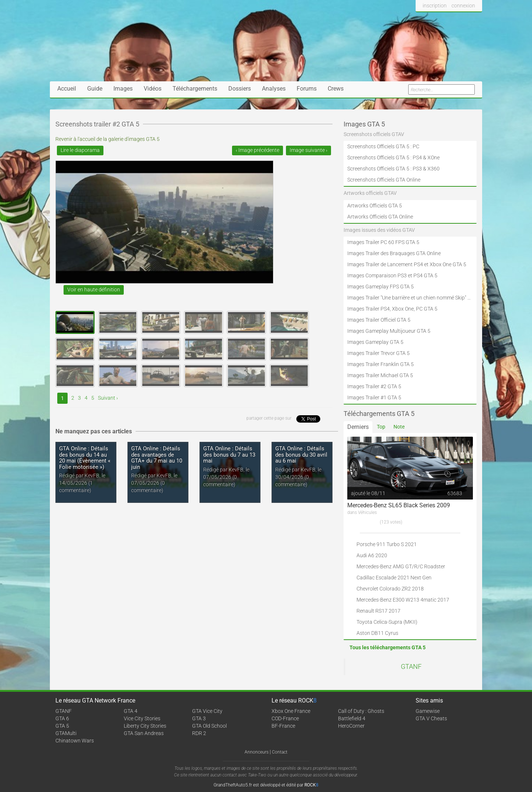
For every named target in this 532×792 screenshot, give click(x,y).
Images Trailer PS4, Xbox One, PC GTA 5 (392, 309)
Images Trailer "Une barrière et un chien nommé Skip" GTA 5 (410, 298)
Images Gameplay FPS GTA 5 (381, 287)
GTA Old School (209, 726)
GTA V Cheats (431, 718)
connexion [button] (463, 6)
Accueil (67, 89)
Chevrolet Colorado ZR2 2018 (390, 589)
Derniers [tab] (358, 427)
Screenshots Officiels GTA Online (384, 180)
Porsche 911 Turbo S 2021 (387, 544)
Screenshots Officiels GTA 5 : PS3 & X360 (393, 169)
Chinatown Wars (75, 741)
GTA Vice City (207, 711)
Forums (307, 89)
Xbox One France (291, 711)
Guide (95, 89)
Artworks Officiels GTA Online (380, 217)
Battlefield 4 (352, 718)
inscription (435, 6)
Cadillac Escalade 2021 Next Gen (394, 578)
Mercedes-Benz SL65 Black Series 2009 (399, 505)
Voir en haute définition (94, 290)
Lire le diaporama (80, 150)
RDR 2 (199, 733)
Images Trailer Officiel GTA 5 (379, 320)
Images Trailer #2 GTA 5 (374, 386)
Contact (280, 752)
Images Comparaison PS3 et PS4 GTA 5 (392, 275)
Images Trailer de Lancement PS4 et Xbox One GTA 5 (407, 264)
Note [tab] (399, 427)
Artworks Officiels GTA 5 (375, 206)
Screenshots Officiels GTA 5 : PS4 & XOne (393, 158)
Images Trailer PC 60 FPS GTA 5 (383, 242)
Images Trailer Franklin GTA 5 (381, 364)
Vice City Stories (142, 718)
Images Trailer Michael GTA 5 (380, 375)
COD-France (285, 718)
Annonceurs (257, 752)
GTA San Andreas (144, 733)
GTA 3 (199, 718)
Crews (336, 89)
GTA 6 (62, 718)
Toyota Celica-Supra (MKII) (387, 622)
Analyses (274, 89)
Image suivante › (308, 150)
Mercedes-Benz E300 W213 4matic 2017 (403, 600)
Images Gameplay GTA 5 (375, 342)
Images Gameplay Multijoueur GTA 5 (389, 331)
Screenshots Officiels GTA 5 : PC (383, 146)
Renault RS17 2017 (378, 611)
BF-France (283, 726)
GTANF (411, 667)
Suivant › (108, 398)
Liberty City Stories (145, 726)
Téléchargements (195, 89)
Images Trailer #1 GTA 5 (374, 397)
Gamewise (428, 711)
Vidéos (153, 89)
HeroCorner (351, 726)
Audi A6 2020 (372, 555)
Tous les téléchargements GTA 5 (388, 647)
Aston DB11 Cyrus (377, 633)
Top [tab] (381, 427)
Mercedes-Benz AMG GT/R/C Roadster (401, 566)
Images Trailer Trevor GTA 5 (378, 353)
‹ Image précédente (258, 150)
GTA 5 (62, 726)
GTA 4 (131, 711)
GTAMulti (66, 733)
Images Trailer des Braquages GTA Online (394, 253)
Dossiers (240, 89)
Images (123, 89)
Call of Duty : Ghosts (361, 711)
